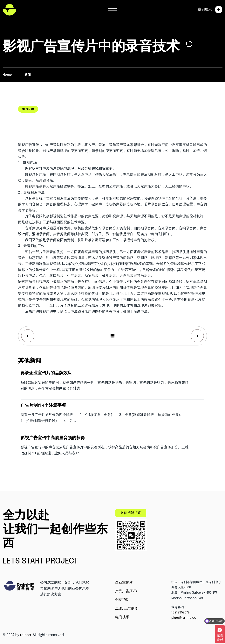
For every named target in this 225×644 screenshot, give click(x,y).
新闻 (28, 75)
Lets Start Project (40, 561)
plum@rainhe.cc (184, 618)
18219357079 (181, 613)
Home (7, 75)
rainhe (25, 635)
